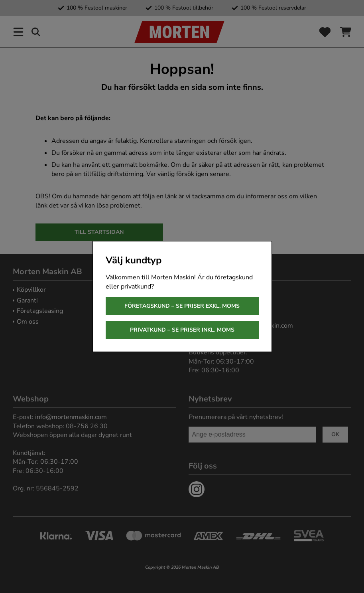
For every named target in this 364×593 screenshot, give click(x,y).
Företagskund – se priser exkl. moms (182, 306)
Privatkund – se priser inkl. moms (182, 330)
